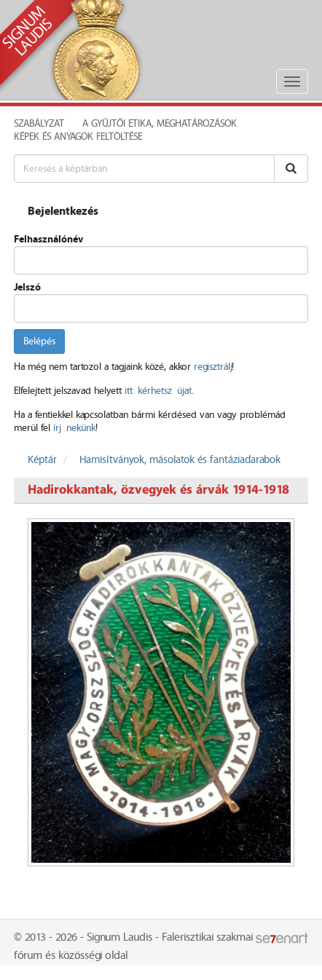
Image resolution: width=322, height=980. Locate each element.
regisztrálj (213, 367)
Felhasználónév (48, 240)
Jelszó (27, 288)
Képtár (42, 460)
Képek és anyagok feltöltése (78, 137)
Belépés (39, 341)
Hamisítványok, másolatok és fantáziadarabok (180, 460)
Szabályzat (39, 124)
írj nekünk (74, 428)
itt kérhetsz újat (158, 391)
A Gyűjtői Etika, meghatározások (160, 124)
